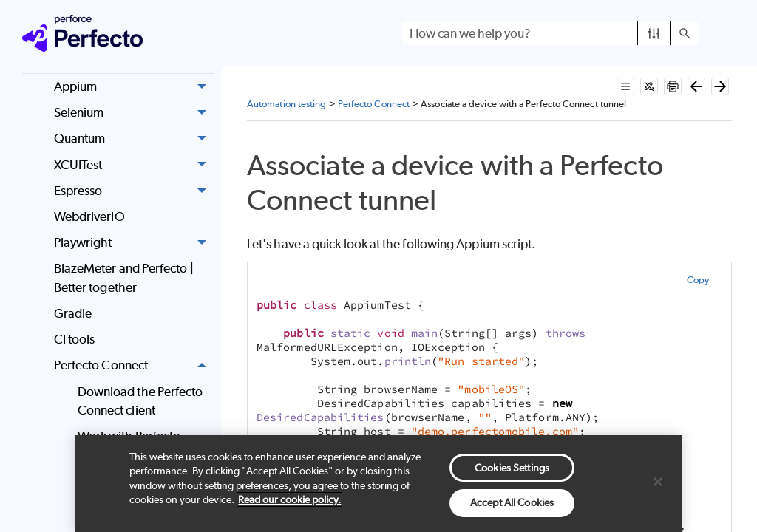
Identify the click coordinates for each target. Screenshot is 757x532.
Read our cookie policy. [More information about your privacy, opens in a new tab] (289, 499)
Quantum (134, 139)
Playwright (134, 243)
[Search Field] (550, 33)
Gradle (73, 313)
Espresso (134, 191)
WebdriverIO (89, 216)
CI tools (75, 339)
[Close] (658, 482)
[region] (378, 484)
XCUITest (134, 165)
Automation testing (286, 104)
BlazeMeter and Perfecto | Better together (124, 278)
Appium (134, 87)
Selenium (134, 113)
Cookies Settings (512, 468)
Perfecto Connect (134, 366)
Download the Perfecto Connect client (140, 401)
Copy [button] (698, 280)
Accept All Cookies (512, 502)
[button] (654, 33)
